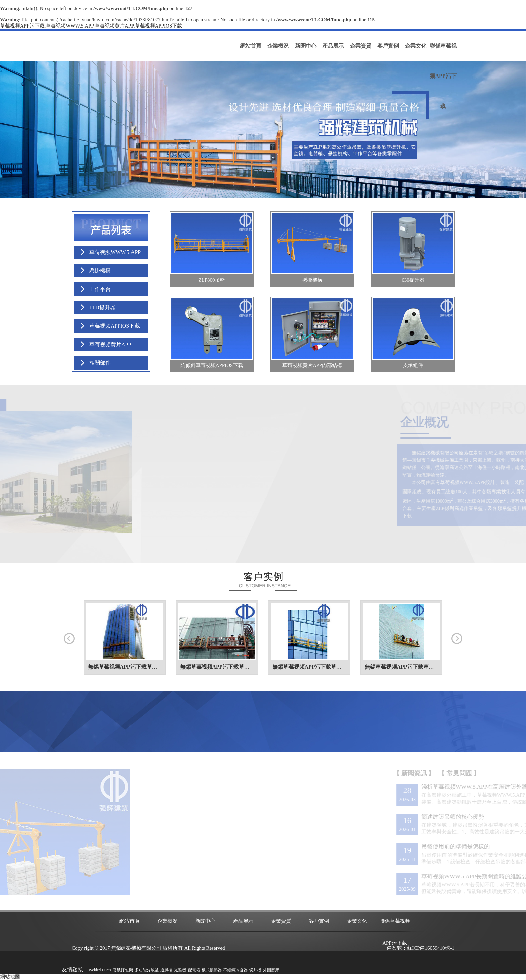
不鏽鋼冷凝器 (235, 970)
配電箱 (194, 970)
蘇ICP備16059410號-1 (431, 948)
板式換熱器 (212, 970)
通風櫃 (166, 970)
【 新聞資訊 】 (452, 773)
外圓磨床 (271, 970)
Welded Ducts (100, 970)
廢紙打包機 (123, 970)
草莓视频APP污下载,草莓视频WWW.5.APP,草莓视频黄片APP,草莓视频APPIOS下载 (91, 26)
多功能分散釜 (147, 970)
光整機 (180, 970)
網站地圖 (10, 977)
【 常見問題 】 (497, 773)
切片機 (255, 970)
